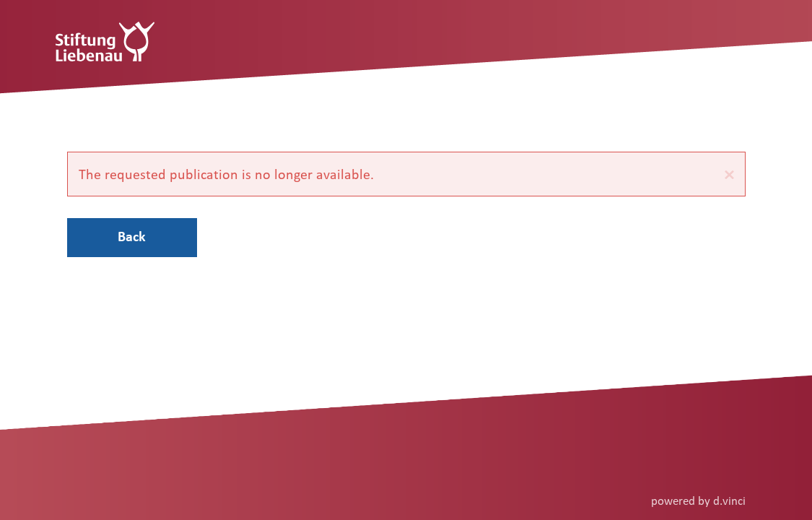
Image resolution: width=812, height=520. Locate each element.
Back (132, 236)
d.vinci (729, 500)
